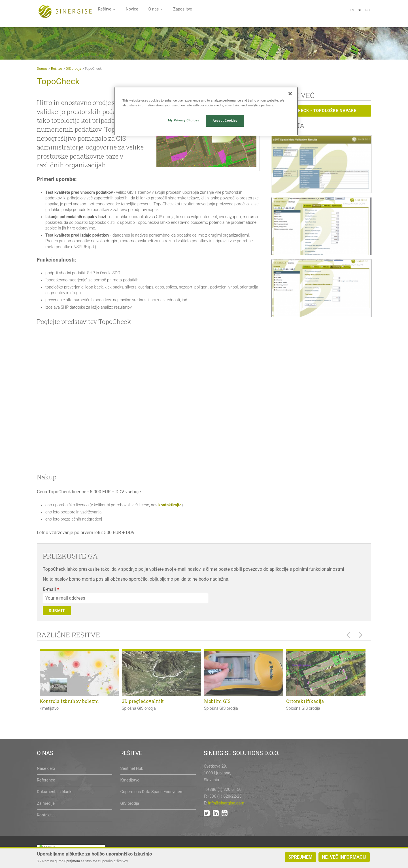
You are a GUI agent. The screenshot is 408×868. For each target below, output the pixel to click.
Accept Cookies (225, 121)
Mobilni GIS (217, 701)
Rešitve (172, 11)
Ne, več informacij (344, 857)
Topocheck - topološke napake (316, 110)
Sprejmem (300, 857)
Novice (201, 11)
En (352, 10)
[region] (206, 111)
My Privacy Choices (184, 120)
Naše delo (46, 769)
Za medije (46, 803)
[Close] (290, 94)
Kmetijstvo (130, 780)
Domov (42, 69)
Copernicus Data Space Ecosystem (152, 792)
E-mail (51, 589)
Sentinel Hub (132, 769)
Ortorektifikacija (305, 701)
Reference (46, 780)
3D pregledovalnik (143, 701)
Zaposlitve (254, 11)
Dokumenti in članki (55, 792)
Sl (360, 10)
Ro (367, 10)
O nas (224, 11)
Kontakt (44, 815)
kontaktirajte (170, 505)
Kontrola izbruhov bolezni (69, 701)
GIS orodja (73, 69)
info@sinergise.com (226, 803)
